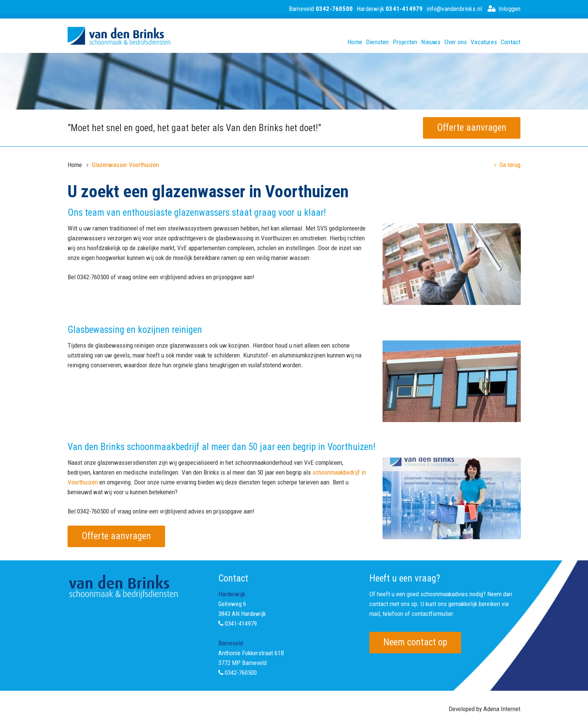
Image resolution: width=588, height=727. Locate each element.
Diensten (377, 42)
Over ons (456, 42)
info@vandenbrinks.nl (454, 9)
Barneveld (321, 9)
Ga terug (507, 165)
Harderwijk (390, 9)
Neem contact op (415, 642)
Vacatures (484, 42)
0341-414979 (241, 623)
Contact (511, 42)
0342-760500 (241, 673)
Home (355, 42)
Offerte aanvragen (472, 128)
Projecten (405, 42)
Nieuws (431, 42)
